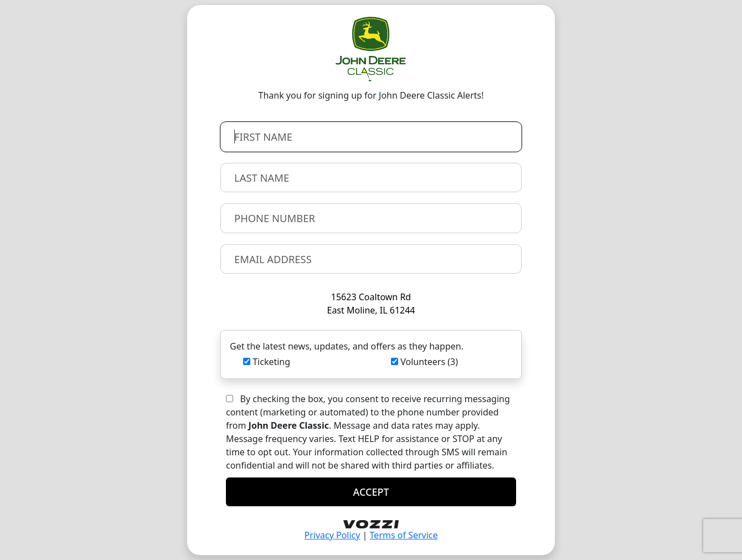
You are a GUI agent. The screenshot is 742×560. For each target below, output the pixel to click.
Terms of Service (404, 535)
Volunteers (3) (429, 362)
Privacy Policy (332, 535)
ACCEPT (371, 492)
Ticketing (271, 362)
